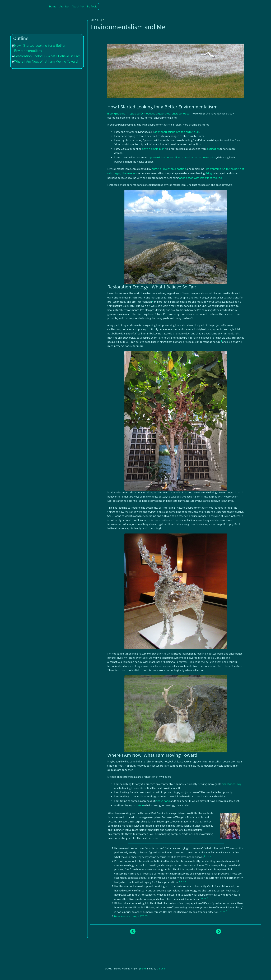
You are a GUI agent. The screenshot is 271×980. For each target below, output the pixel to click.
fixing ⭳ (209, 173)
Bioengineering (116, 113)
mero (143, 969)
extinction (213, 149)
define (140, 805)
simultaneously (231, 784)
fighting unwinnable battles (169, 169)
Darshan (162, 969)
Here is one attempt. (127, 916)
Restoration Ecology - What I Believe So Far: (47, 56)
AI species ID (135, 113)
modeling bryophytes (157, 113)
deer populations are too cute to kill (177, 132)
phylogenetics (181, 113)
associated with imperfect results (201, 178)
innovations (163, 801)
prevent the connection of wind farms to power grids (183, 157)
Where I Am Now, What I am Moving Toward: (46, 61)
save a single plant (154, 149)
